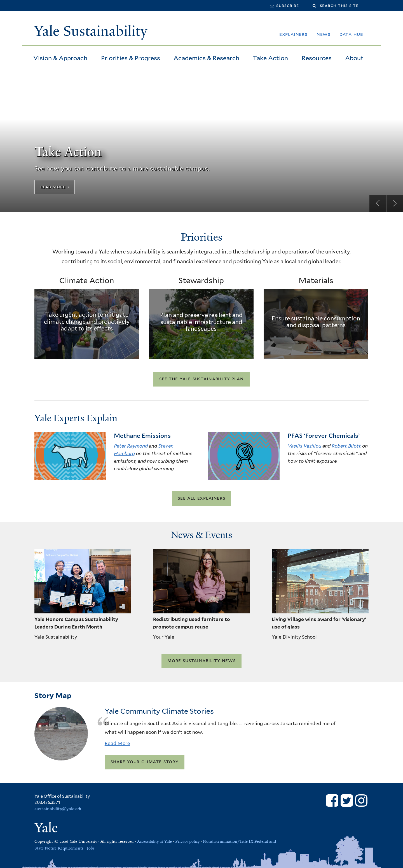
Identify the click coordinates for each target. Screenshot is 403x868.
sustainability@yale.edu (58, 809)
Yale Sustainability (91, 31)
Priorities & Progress (131, 58)
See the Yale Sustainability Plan (201, 379)
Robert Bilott (346, 446)
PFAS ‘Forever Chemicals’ (324, 436)
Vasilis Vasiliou (304, 446)
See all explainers (201, 498)
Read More (53, 187)
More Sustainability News (201, 660)
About (354, 58)
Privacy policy (187, 841)
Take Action (270, 58)
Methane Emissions (142, 436)
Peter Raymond (131, 446)
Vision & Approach (60, 58)
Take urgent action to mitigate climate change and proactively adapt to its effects (87, 322)
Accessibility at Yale (154, 841)
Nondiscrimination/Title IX (228, 841)
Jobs (91, 848)
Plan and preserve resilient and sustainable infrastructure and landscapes (201, 322)
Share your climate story (145, 762)
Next (395, 203)
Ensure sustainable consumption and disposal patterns (316, 322)
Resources (317, 58)
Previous (378, 203)
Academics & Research (206, 58)
